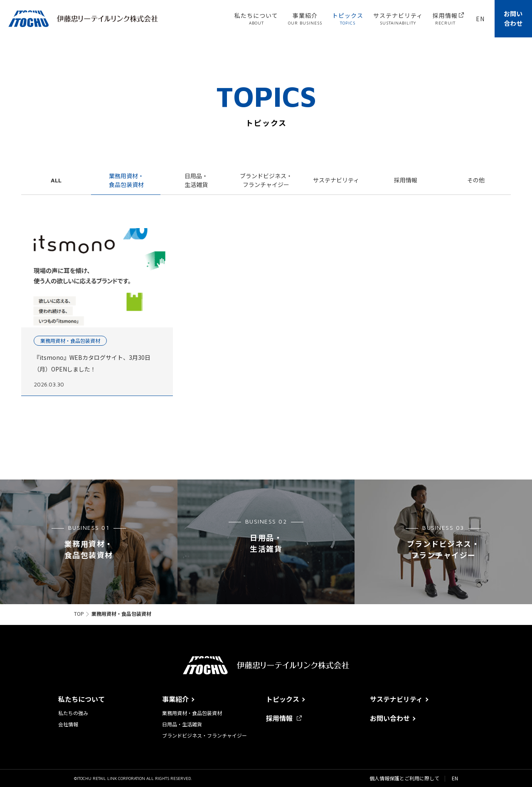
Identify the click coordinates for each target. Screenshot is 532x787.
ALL (56, 180)
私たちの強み (73, 713)
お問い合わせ (513, 18)
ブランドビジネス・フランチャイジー (266, 180)
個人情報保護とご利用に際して (404, 778)
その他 (476, 180)
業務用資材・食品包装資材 (126, 180)
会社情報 (68, 724)
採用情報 (406, 180)
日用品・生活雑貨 (196, 180)
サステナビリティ (336, 180)
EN (455, 778)
